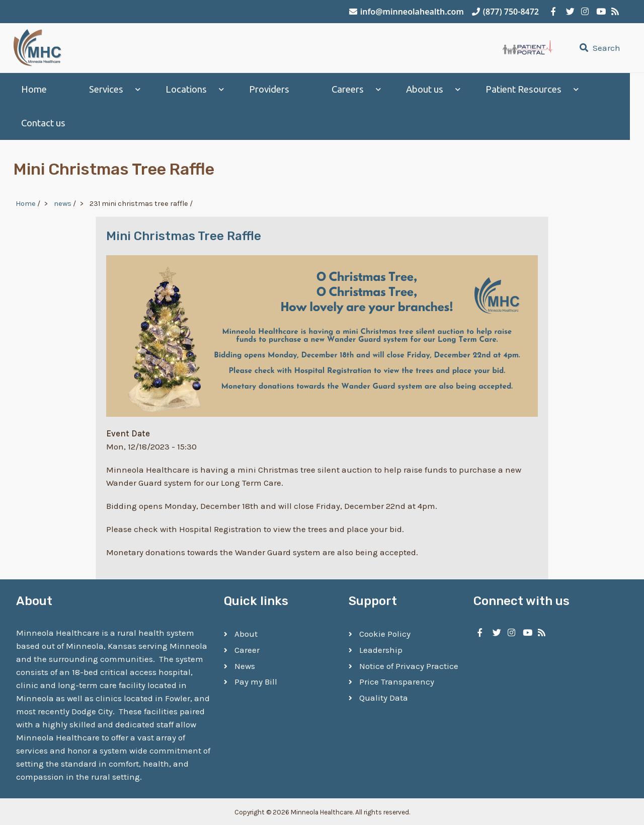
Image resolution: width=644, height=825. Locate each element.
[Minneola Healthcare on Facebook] (553, 12)
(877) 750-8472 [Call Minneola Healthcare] (505, 12)
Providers (269, 89)
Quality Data (384, 696)
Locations (186, 89)
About (246, 632)
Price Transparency (397, 680)
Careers (348, 89)
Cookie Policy (385, 632)
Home (34, 89)
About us (425, 89)
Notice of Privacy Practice (409, 664)
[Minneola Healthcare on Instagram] (584, 12)
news (63, 202)
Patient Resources (524, 89)
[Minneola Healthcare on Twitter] (569, 12)
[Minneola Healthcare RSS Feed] (614, 12)
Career (247, 648)
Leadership (381, 648)
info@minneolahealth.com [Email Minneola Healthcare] (407, 12)
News (245, 664)
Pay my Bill (256, 680)
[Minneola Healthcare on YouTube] (599, 12)
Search (599, 48)
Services (106, 89)
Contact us (43, 123)
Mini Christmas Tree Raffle (184, 234)
